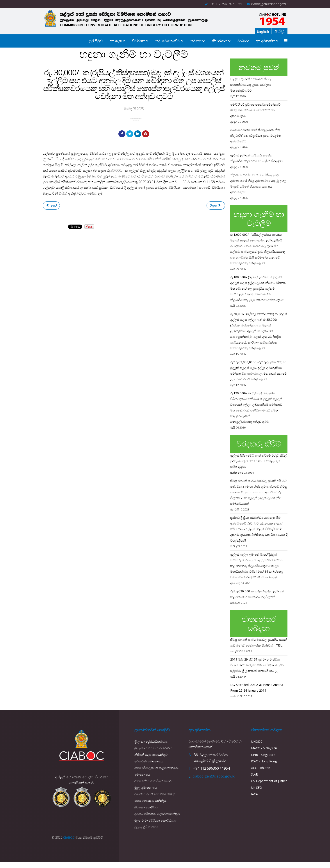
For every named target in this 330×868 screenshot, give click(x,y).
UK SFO (257, 787)
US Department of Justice (269, 781)
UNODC (257, 741)
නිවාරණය (219, 41)
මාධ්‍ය (242, 41)
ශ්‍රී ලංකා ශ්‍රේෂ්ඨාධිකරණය (151, 741)
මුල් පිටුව (96, 41)
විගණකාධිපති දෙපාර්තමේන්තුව (155, 794)
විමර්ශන (139, 41)
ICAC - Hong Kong (264, 761)
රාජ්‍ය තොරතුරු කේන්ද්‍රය (150, 801)
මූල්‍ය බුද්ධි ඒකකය (146, 827)
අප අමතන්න (265, 41)
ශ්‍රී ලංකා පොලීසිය (146, 807)
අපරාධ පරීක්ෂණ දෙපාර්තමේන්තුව (157, 814)
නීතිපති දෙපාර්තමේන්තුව (151, 755)
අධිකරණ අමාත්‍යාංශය (149, 761)
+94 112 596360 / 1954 (225, 4)
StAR (254, 774)
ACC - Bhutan (261, 768)
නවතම (196, 41)
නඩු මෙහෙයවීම (168, 41)
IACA (254, 794)
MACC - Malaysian (264, 748)
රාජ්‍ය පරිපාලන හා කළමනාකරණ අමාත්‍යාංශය (156, 771)
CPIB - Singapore (263, 755)
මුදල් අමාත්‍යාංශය (146, 787)
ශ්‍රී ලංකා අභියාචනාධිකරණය (153, 748)
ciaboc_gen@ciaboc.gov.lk (269, 4)
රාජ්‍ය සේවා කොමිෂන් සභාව (153, 781)
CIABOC (69, 837)
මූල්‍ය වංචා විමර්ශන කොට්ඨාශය (155, 820)
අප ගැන (116, 41)
